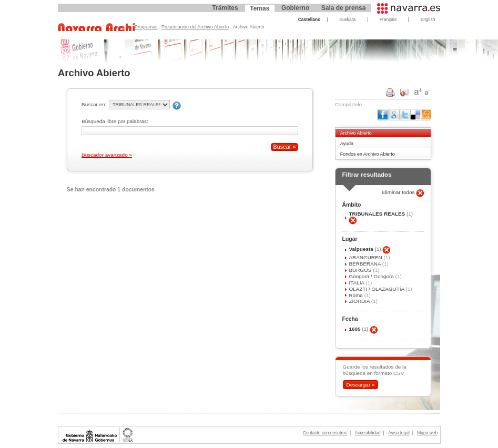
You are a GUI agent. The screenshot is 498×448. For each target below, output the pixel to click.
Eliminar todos (399, 192)
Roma (356, 295)
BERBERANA (365, 264)
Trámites (225, 8)
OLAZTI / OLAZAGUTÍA (377, 289)
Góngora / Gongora (372, 276)
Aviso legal (399, 433)
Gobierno (295, 8)
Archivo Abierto (356, 133)
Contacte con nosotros (325, 433)
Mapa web (427, 433)
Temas (260, 8)
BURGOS (361, 270)
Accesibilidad (368, 433)
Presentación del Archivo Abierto (195, 27)
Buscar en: (94, 104)
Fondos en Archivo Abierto (368, 154)
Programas (146, 27)
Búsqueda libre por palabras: (115, 121)
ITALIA (357, 283)
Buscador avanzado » (107, 155)
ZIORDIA (360, 301)
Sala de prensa (344, 8)
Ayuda (347, 144)
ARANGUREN (366, 257)
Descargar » (360, 385)
